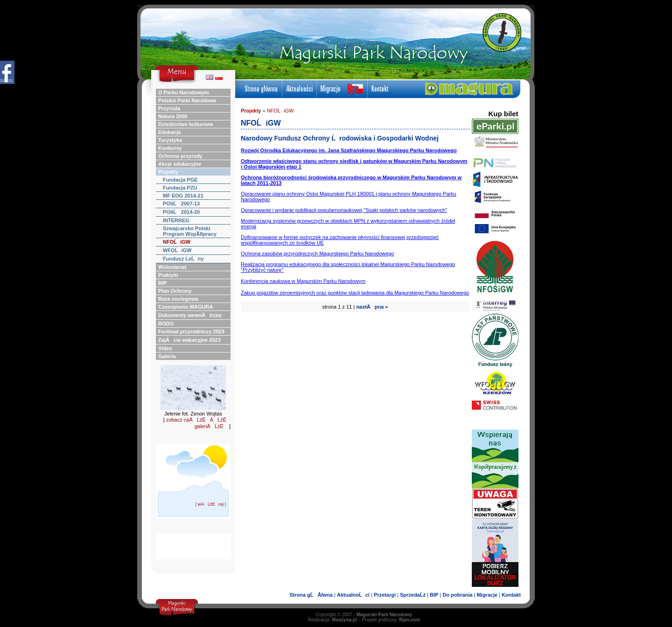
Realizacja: (332, 620)
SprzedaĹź (413, 595)
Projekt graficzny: (391, 620)
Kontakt (511, 595)
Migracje (487, 595)
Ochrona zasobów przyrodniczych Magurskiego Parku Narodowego (317, 254)
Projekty (251, 111)
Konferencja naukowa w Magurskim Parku (303, 281)
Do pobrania (457, 595)
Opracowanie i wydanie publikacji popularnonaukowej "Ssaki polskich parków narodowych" (344, 210)
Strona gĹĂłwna (311, 595)
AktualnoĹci (353, 595)
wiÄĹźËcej (210, 504)
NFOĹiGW (280, 111)
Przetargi (385, 595)
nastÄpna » (372, 307)
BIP (434, 595)
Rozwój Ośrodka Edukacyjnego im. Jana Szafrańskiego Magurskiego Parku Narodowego (349, 150)
